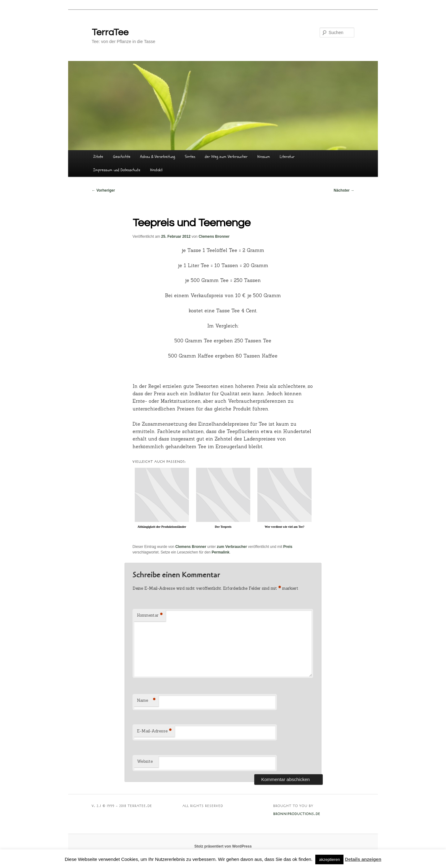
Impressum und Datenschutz (117, 170)
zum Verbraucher (232, 547)
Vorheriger (103, 190)
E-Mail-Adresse (154, 731)
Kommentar (150, 616)
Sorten (190, 157)
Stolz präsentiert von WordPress (223, 846)
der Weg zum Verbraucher (226, 157)
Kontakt (156, 170)
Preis (288, 547)
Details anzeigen (363, 859)
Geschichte (122, 157)
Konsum (264, 157)
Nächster (344, 190)
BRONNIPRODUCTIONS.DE (297, 814)
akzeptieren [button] (329, 859)
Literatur (287, 157)
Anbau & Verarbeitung (157, 157)
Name (146, 701)
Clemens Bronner (214, 237)
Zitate (98, 157)
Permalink (220, 552)
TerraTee (110, 32)
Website (145, 761)
